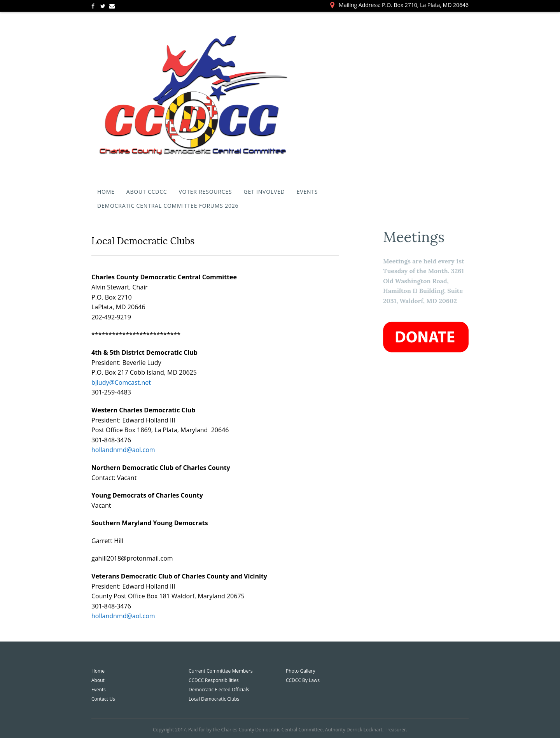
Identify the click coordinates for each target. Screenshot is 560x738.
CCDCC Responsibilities (214, 680)
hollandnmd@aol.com (123, 450)
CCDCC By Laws (303, 680)
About (98, 680)
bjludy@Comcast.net (121, 382)
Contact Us (103, 699)
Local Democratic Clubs (214, 699)
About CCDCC (147, 192)
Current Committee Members (221, 671)
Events (307, 192)
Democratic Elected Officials (219, 690)
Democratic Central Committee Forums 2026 (168, 206)
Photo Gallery (301, 671)
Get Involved (264, 192)
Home (106, 192)
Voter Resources (205, 192)
